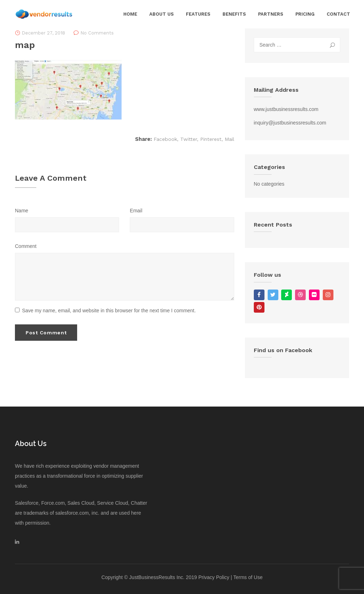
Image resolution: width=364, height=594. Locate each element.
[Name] (67, 225)
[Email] (182, 225)
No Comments (97, 33)
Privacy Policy (214, 577)
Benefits (234, 14)
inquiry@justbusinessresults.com (290, 123)
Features (198, 14)
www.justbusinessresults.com (286, 109)
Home (130, 14)
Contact (338, 14)
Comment (26, 246)
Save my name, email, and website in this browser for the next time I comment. (105, 311)
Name (22, 211)
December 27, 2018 (43, 33)
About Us (162, 14)
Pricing (305, 14)
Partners (271, 14)
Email (136, 211)
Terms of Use (248, 577)
